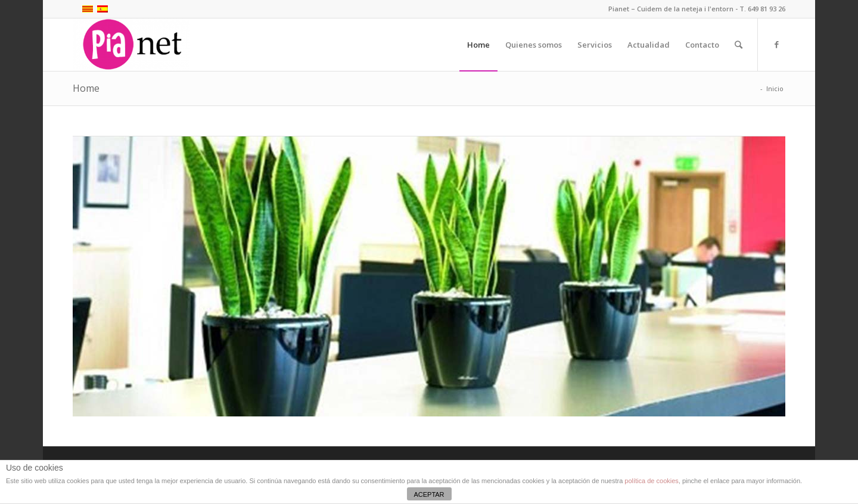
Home (86, 88)
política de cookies (652, 481)
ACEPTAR (429, 494)
